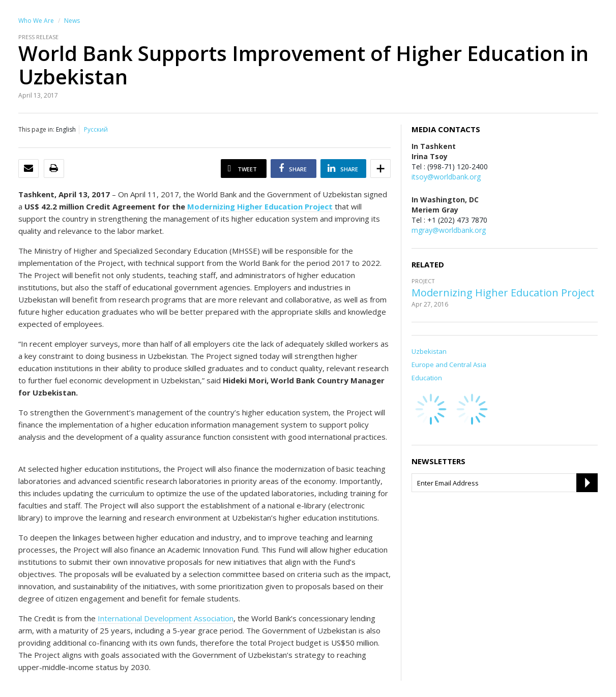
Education (427, 378)
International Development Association (166, 618)
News (72, 21)
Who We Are (36, 21)
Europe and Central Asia (449, 365)
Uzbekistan (429, 351)
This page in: (36, 129)
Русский (96, 129)
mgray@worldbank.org (449, 230)
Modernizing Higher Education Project (503, 293)
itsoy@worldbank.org (446, 177)
